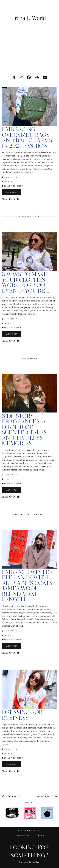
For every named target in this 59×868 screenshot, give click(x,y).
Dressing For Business (22, 715)
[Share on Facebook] (10, 199)
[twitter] (14, 77)
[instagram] (21, 77)
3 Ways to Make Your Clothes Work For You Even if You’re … (26, 282)
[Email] (45, 77)
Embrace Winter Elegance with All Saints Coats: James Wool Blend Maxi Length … (28, 586)
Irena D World (30, 18)
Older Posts (12, 796)
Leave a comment (12, 186)
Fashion (8, 182)
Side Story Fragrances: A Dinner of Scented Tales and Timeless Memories (24, 430)
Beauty (8, 479)
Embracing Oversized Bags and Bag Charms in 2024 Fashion (27, 138)
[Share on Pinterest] (18, 199)
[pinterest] (29, 77)
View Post (12, 192)
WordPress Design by (30, 835)
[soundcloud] (37, 77)
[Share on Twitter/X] (14, 199)
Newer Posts (47, 796)
